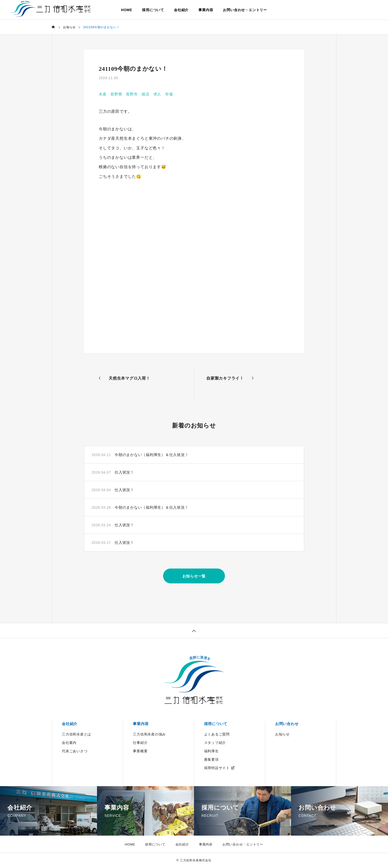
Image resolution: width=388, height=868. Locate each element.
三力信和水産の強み (149, 734)
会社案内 (69, 743)
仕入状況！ (125, 472)
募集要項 (211, 760)
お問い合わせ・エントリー (245, 10)
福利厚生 (211, 751)
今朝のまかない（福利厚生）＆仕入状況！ (154, 455)
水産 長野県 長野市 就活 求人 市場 (138, 94)
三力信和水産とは (76, 734)
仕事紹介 (140, 743)
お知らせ (282, 734)
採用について (153, 10)
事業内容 (206, 10)
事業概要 (140, 751)
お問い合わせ (288, 724)
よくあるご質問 (217, 734)
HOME (127, 10)
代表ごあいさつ (75, 751)
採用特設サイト (217, 768)
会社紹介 (181, 10)
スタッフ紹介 (215, 743)
